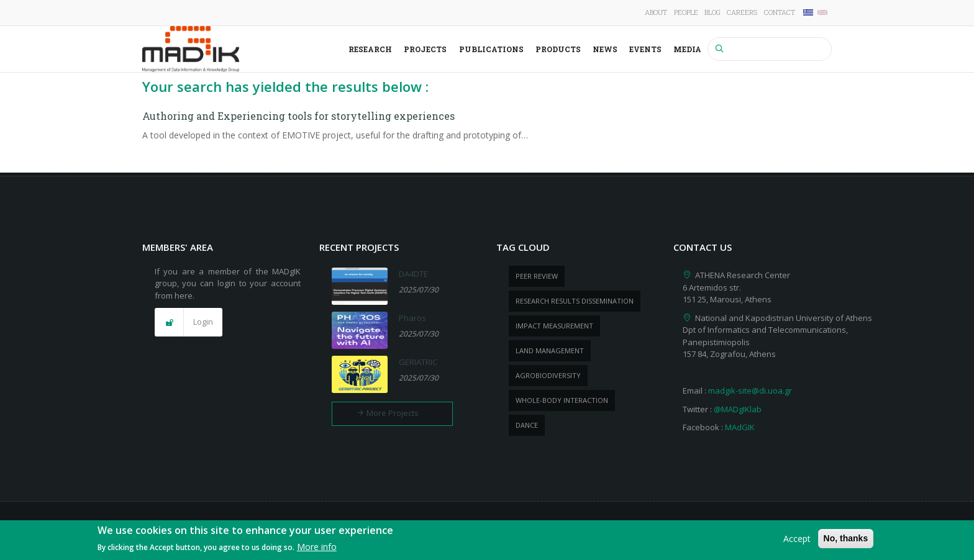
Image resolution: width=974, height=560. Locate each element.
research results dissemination (575, 301)
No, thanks (846, 540)
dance (527, 425)
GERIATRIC (418, 362)
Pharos (412, 318)
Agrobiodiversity (548, 375)
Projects (425, 49)
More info (317, 549)
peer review (537, 276)
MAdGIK (740, 427)
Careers (742, 12)
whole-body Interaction (562, 400)
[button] (189, 322)
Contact (780, 12)
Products (558, 49)
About (656, 12)
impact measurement (554, 326)
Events (645, 49)
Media (687, 49)
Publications (491, 49)
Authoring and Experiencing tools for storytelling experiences (298, 116)
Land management (550, 350)
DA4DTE (413, 274)
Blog (712, 12)
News (605, 49)
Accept (797, 540)
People (686, 12)
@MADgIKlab (738, 409)
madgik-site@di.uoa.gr (750, 391)
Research (370, 49)
